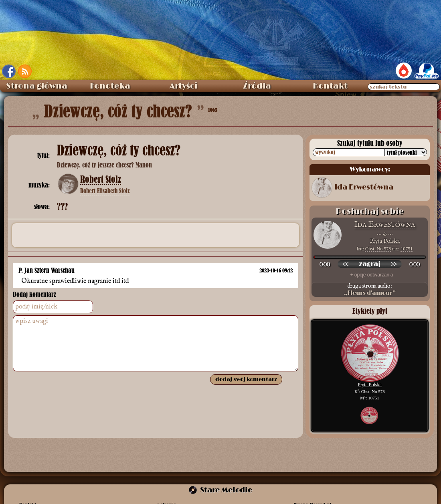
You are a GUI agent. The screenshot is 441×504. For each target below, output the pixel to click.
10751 (407, 249)
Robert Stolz (101, 179)
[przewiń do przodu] (394, 264)
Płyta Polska (385, 241)
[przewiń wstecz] (346, 264)
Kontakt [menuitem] (330, 86)
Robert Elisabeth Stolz (105, 191)
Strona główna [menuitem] (37, 86)
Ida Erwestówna (364, 187)
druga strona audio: (370, 290)
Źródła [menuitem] (257, 86)
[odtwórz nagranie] (370, 264)
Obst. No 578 (378, 249)
